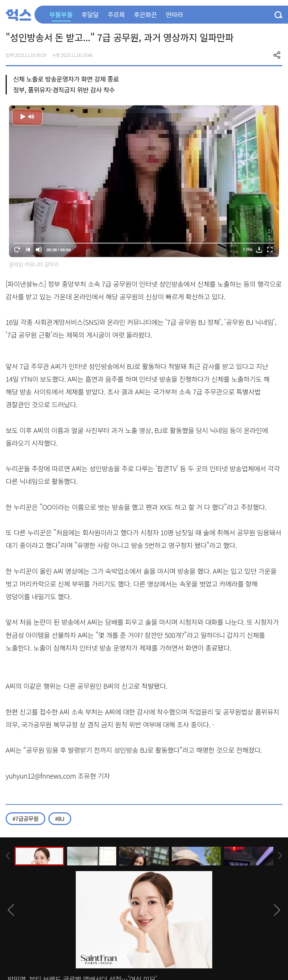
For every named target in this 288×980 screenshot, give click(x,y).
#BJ (60, 818)
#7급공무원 (25, 818)
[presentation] (8, 856)
